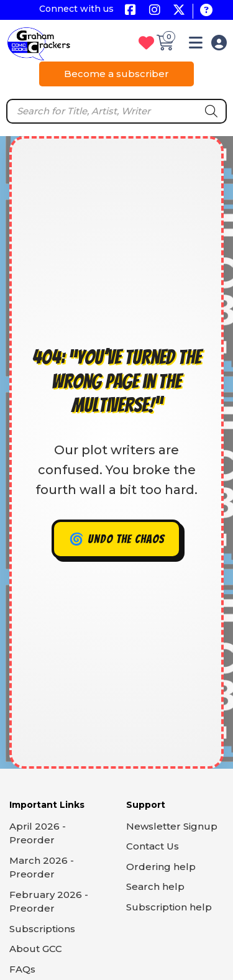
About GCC (36, 949)
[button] (196, 45)
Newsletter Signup (172, 826)
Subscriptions (42, 929)
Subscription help (169, 907)
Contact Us (153, 846)
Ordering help (161, 867)
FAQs (22, 969)
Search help (155, 886)
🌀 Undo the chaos (117, 539)
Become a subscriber (116, 74)
